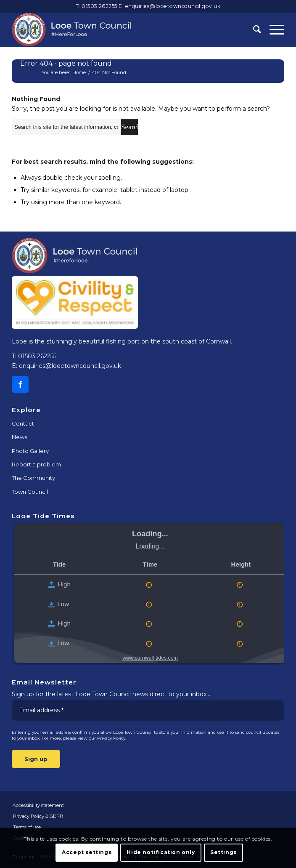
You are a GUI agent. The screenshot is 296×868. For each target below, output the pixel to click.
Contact (23, 423)
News (19, 437)
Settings (223, 852)
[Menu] (273, 29)
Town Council (30, 492)
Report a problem (36, 464)
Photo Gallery (30, 451)
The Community (33, 478)
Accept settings (87, 852)
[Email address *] (148, 710)
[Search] (253, 29)
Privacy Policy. (112, 738)
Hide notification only (161, 852)
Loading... (150, 534)
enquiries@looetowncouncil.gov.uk (173, 6)
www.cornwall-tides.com (150, 658)
